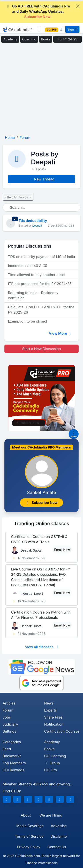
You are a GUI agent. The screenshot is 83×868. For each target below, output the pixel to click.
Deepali (37, 226)
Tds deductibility (33, 221)
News (49, 703)
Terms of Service (29, 836)
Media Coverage (30, 826)
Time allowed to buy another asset (37, 275)
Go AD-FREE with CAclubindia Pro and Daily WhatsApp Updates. (38, 11)
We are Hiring (51, 815)
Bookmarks (12, 756)
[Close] (78, 6)
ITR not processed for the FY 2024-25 (40, 284)
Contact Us (57, 847)
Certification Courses (62, 731)
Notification (54, 724)
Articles (9, 703)
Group (52, 763)
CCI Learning (55, 756)
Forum (8, 710)
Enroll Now (62, 550)
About (26, 815)
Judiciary (10, 724)
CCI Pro (51, 770)
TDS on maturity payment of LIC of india (41, 257)
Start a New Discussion (41, 349)
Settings (10, 731)
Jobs (7, 717)
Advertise (59, 826)
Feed (7, 749)
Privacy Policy (29, 847)
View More (60, 333)
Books (46, 39)
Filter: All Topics (17, 197)
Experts (51, 710)
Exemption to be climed (28, 321)
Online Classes (41, 523)
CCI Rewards (13, 770)
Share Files (53, 717)
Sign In (72, 29)
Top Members (14, 763)
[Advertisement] (41, 90)
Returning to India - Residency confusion (33, 295)
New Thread (41, 179)
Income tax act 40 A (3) (28, 266)
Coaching (29, 39)
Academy (10, 39)
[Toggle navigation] (39, 29)
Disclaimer (59, 836)
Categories (12, 742)
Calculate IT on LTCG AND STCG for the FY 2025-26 (41, 310)
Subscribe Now (42, 503)
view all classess (42, 647)
